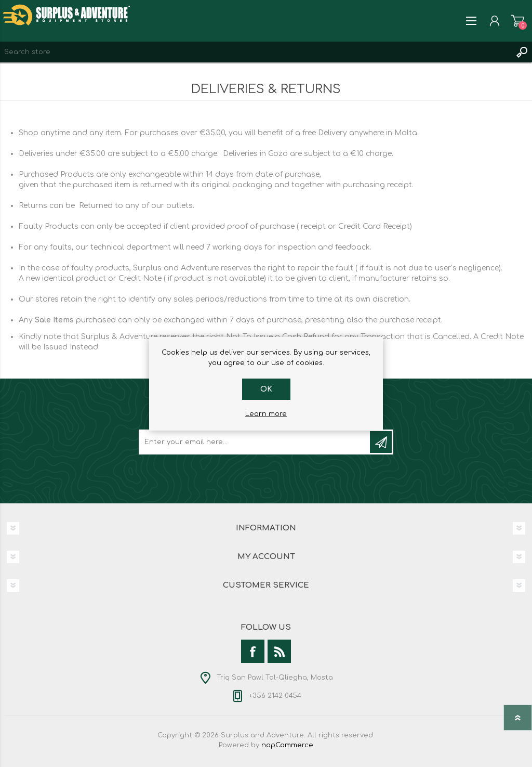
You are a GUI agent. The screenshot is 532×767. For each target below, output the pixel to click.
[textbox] (256, 52)
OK (266, 389)
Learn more (266, 414)
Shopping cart (518, 21)
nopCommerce (287, 745)
